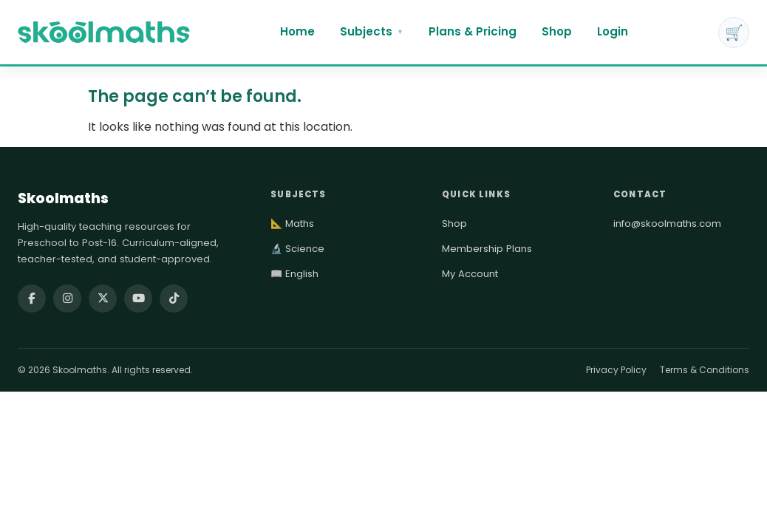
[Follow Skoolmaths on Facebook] (32, 299)
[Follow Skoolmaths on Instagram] (67, 299)
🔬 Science (297, 249)
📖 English (294, 274)
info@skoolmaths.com (667, 224)
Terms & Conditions (705, 370)
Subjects (372, 31)
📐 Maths (292, 224)
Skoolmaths (63, 198)
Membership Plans (487, 249)
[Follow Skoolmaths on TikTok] (174, 299)
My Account (470, 274)
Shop (557, 31)
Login (613, 31)
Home (297, 31)
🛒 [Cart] (734, 33)
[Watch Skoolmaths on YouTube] (138, 299)
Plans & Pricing (473, 31)
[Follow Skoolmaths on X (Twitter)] (103, 299)
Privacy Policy (616, 370)
